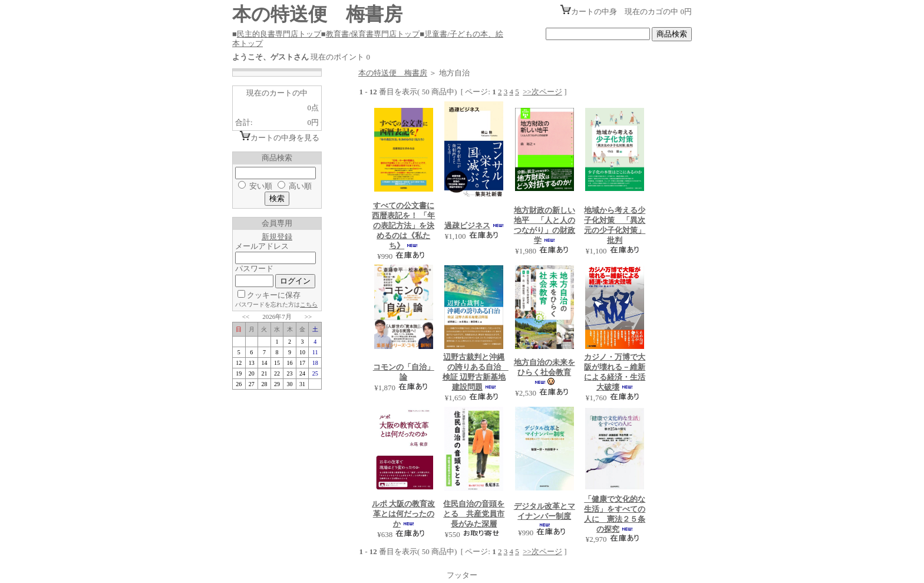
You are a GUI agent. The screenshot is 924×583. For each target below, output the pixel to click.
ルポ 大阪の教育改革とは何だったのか (403, 514)
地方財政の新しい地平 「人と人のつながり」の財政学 (544, 225)
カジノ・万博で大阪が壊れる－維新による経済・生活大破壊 (615, 372)
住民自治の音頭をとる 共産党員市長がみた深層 (474, 514)
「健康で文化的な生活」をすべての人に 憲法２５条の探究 (615, 514)
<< (246, 317)
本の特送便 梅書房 (393, 73)
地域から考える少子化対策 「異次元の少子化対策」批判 (615, 225)
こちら (309, 304)
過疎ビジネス (467, 225)
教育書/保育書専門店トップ (373, 34)
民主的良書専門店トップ (279, 34)
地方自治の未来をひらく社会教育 (544, 367)
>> (308, 317)
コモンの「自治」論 (404, 372)
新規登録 (277, 237)
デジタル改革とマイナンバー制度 (544, 511)
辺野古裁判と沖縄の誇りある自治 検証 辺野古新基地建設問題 (476, 372)
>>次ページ (542, 92)
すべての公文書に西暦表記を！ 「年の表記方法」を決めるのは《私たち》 (403, 225)
